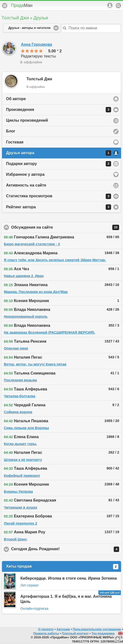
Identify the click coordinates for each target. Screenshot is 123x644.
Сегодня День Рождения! (65, 549)
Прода (22, 5)
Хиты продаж (62, 567)
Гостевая (15, 142)
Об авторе (16, 99)
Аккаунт (110, 5)
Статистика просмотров (59, 196)
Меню (5, 6)
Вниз (118, 639)
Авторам (63, 629)
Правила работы (46, 633)
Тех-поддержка (103, 633)
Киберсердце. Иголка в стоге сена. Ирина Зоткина (69, 578)
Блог (11, 131)
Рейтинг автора (59, 207)
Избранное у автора (25, 174)
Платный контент (75, 633)
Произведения (59, 110)
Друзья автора (59, 153)
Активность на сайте (26, 185)
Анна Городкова (37, 44)
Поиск (118, 6)
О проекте (46, 629)
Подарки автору (59, 164)
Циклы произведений (27, 120)
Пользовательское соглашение (97, 629)
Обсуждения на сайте (65, 227)
